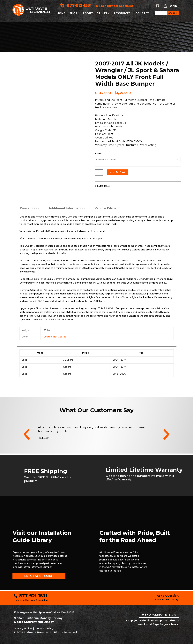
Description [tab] (30, 208)
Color (98, 154)
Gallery (104, 13)
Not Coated (60, 337)
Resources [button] (123, 13)
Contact (144, 13)
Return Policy (46, 629)
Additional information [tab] (69, 208)
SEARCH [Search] (173, 13)
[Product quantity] (99, 173)
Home (61, 13)
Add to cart (118, 172)
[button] (27, 435)
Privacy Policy (23, 629)
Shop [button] (74, 13)
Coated (48, 337)
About (88, 13)
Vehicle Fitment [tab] (111, 208)
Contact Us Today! (166, 600)
